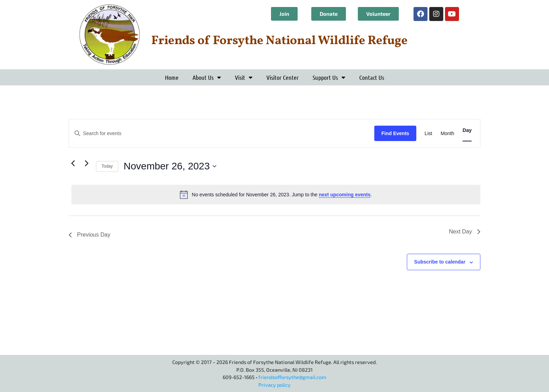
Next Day (465, 232)
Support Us (329, 77)
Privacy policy (274, 385)
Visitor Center (283, 77)
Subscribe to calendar (440, 262)
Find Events (395, 133)
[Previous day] (73, 163)
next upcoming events (345, 195)
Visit (244, 77)
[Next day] (86, 163)
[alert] (276, 195)
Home (172, 77)
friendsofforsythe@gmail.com (292, 377)
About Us (207, 77)
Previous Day (89, 235)
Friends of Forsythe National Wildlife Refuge (279, 41)
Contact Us (372, 77)
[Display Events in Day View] (467, 130)
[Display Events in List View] (429, 134)
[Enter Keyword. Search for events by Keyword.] (222, 134)
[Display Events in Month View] (447, 134)
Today (107, 166)
